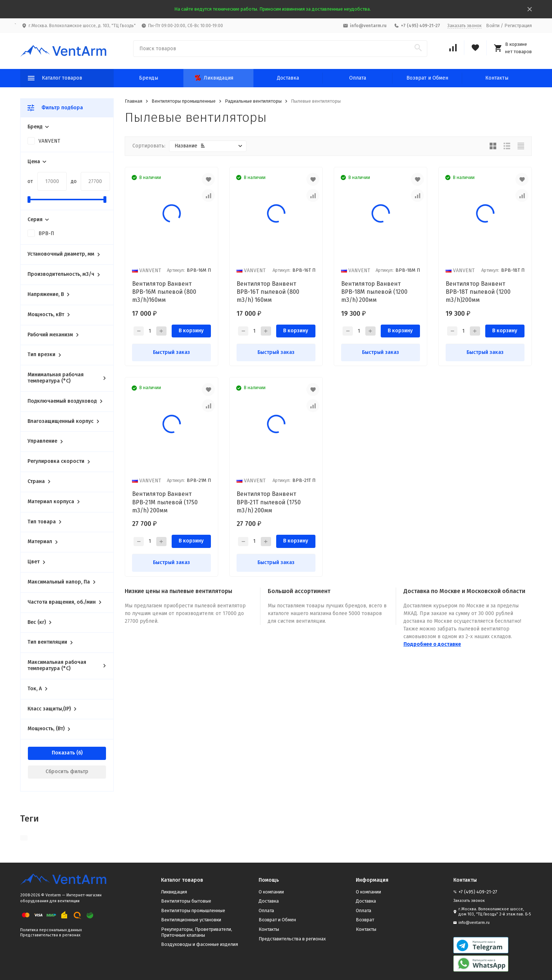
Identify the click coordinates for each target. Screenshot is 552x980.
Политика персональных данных (51, 930)
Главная (134, 101)
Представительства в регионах (50, 935)
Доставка (288, 78)
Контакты (497, 78)
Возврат (365, 920)
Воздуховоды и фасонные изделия (200, 944)
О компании (271, 892)
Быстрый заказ (171, 352)
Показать (63, 753)
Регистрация (518, 25)
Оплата (358, 78)
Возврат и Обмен (427, 78)
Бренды (149, 78)
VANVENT (49, 141)
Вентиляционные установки (191, 920)
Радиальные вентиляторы (253, 101)
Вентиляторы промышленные (184, 101)
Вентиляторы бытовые (186, 901)
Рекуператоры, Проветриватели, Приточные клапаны (197, 932)
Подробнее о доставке (432, 644)
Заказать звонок (465, 26)
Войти (493, 25)
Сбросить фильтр (67, 771)
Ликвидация (214, 78)
